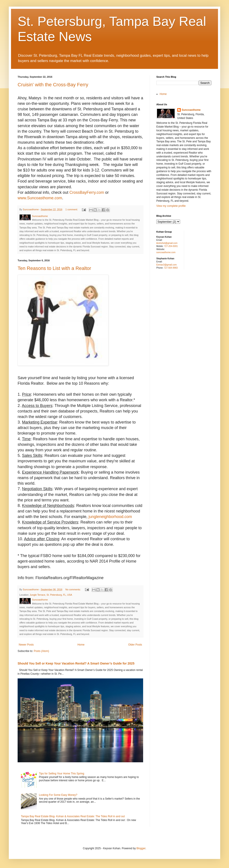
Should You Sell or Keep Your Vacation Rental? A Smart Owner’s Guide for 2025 (76, 663)
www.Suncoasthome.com (40, 198)
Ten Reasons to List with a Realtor (54, 268)
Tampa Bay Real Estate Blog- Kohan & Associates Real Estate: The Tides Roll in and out (73, 816)
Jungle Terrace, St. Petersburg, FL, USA (51, 595)
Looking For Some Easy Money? (58, 795)
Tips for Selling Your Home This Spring (62, 774)
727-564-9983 (171, 268)
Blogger (141, 848)
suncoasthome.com (166, 252)
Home (81, 645)
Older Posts (135, 645)
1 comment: (72, 209)
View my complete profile (171, 206)
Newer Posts (26, 645)
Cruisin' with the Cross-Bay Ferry (53, 85)
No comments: (73, 589)
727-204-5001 (171, 246)
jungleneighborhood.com (110, 517)
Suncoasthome (191, 110)
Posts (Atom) (41, 651)
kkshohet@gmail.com (167, 243)
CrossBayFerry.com (87, 192)
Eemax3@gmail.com (166, 265)
